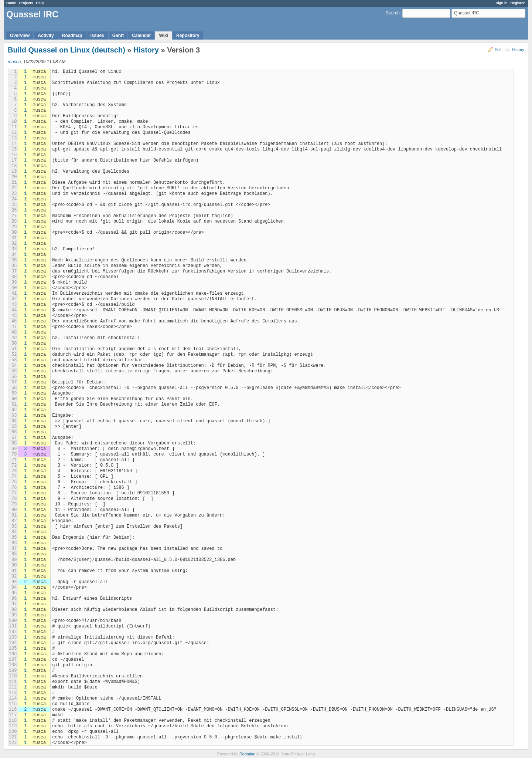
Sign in (502, 3)
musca (14, 62)
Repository (188, 35)
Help (40, 3)
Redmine (247, 754)
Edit (498, 50)
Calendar (141, 35)
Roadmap (72, 35)
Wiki (163, 35)
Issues (97, 35)
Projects (26, 3)
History (518, 50)
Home (11, 3)
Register (518, 3)
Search (393, 13)
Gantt (118, 35)
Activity (46, 35)
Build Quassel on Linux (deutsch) (66, 50)
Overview (20, 35)
